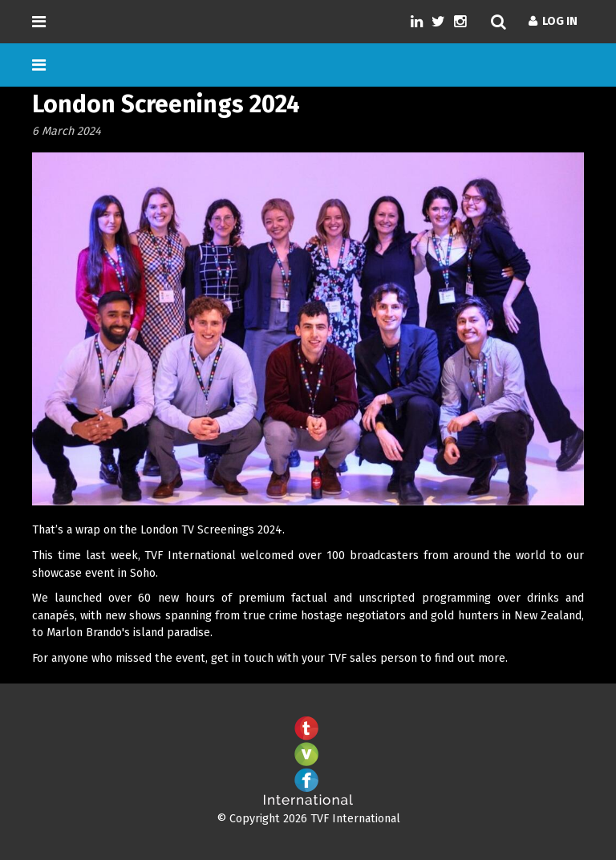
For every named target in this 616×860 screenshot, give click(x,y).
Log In (553, 21)
